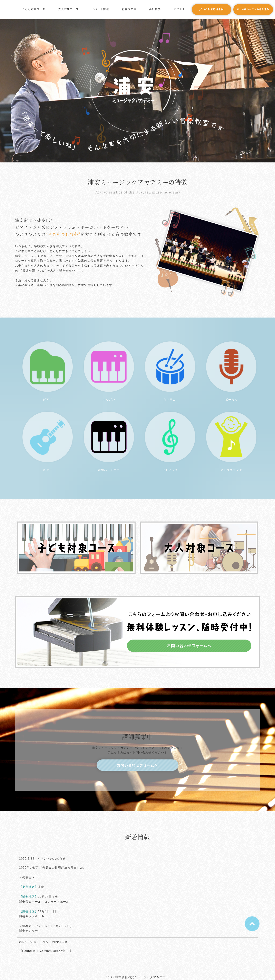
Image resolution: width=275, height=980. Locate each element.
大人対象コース (68, 9)
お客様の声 (129, 9)
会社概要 (155, 9)
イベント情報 (100, 9)
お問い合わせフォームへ (137, 765)
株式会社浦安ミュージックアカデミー (142, 977)
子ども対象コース (34, 9)
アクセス (179, 9)
